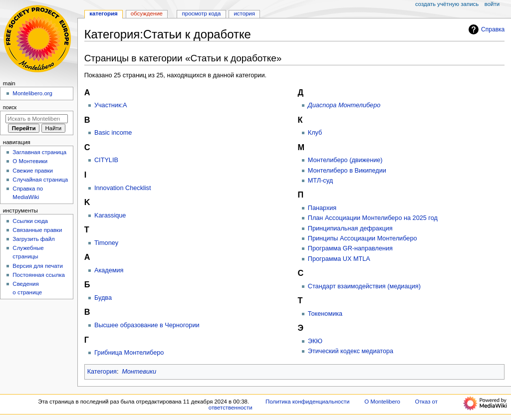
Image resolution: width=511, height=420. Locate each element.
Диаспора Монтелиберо (344, 105)
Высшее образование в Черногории (147, 325)
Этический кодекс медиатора (351, 351)
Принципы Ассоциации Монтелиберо (363, 238)
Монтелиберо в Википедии (347, 171)
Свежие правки (33, 171)
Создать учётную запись (447, 4)
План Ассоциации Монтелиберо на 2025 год (373, 218)
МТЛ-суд (320, 181)
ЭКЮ (315, 341)
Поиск (10, 107)
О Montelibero (382, 402)
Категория (102, 372)
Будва (103, 298)
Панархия (322, 208)
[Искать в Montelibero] (37, 119)
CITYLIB (106, 160)
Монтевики (139, 372)
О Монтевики (30, 161)
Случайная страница (40, 180)
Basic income (113, 133)
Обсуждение (147, 13)
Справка (485, 29)
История (244, 13)
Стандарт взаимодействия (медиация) (364, 286)
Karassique (110, 215)
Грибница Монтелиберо (129, 353)
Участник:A (111, 105)
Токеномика (325, 314)
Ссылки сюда (30, 221)
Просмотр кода (202, 13)
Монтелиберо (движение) (345, 160)
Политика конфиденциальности (308, 402)
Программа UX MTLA (339, 259)
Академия (109, 270)
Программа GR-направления (350, 248)
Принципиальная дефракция (350, 228)
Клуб (315, 133)
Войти (492, 4)
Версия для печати (38, 266)
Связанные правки (37, 230)
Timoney (106, 243)
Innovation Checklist (123, 188)
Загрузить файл (33, 239)
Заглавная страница (39, 152)
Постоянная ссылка (38, 275)
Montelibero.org (32, 93)
